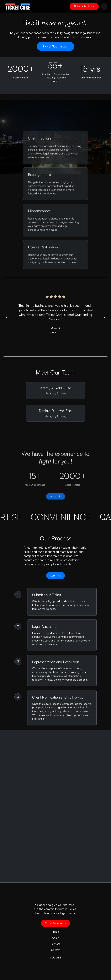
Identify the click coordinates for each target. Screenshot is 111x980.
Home (55, 932)
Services (55, 944)
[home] (17, 6)
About (55, 938)
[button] (104, 6)
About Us (56, 498)
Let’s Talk (56, 577)
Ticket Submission (84, 6)
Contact (56, 950)
